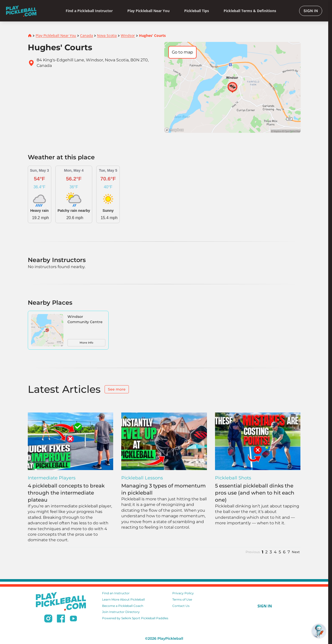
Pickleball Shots (233, 478)
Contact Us (181, 606)
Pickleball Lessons (142, 478)
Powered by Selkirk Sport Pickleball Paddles (135, 618)
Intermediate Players (52, 478)
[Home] (21, 11)
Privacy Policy (183, 593)
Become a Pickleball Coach (123, 606)
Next (296, 552)
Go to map (182, 52)
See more (117, 389)
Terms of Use (182, 599)
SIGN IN (311, 11)
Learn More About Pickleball (123, 599)
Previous (253, 552)
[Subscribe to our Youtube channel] (73, 619)
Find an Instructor (116, 593)
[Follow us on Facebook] (61, 619)
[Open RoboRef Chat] (319, 631)
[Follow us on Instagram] (48, 619)
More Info (86, 343)
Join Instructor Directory (121, 612)
